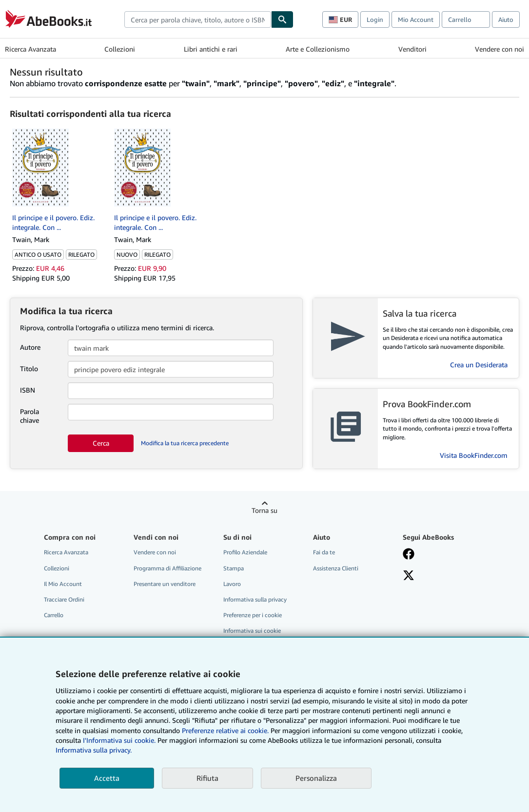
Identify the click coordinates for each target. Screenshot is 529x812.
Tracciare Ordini (64, 599)
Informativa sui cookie (252, 631)
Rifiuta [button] (207, 778)
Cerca (101, 443)
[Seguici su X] (409, 576)
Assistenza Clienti (336, 568)
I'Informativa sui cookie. (119, 740)
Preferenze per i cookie (253, 615)
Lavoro (232, 584)
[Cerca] (282, 19)
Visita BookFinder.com (474, 455)
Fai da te (324, 552)
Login (375, 19)
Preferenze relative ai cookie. (225, 730)
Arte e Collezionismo (318, 49)
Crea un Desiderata (479, 365)
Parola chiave (29, 416)
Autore (30, 347)
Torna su (264, 510)
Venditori (412, 49)
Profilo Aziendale (245, 552)
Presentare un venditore (165, 584)
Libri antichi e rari (211, 49)
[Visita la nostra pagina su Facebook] (409, 555)
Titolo (29, 368)
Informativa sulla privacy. (94, 750)
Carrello (54, 615)
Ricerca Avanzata (30, 49)
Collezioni (120, 49)
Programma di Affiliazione (167, 568)
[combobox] (198, 19)
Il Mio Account (63, 584)
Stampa (234, 568)
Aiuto (506, 19)
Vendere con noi (500, 49)
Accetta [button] (107, 778)
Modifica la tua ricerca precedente (185, 443)
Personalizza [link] (316, 778)
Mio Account (416, 19)
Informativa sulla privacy (255, 599)
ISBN (28, 390)
